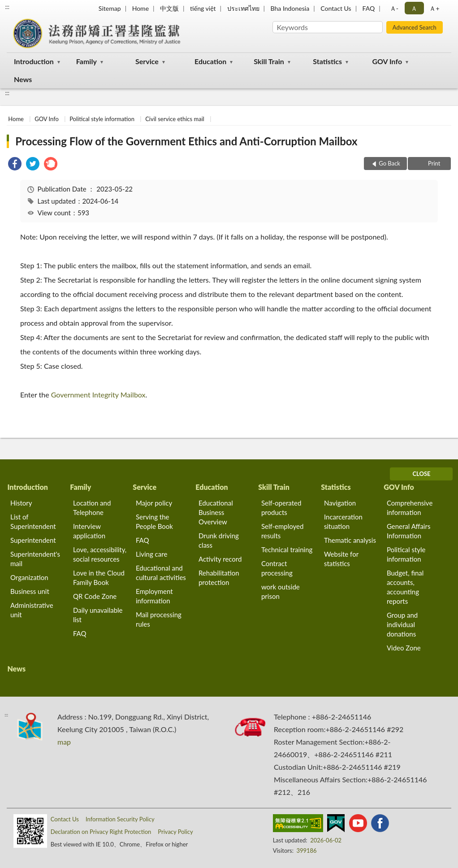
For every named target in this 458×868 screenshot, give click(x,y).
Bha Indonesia (290, 8)
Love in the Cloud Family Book (99, 578)
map (64, 742)
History (21, 503)
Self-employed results (282, 531)
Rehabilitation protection (219, 578)
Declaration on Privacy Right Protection (101, 832)
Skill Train (269, 61)
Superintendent (33, 540)
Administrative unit (32, 610)
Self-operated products (281, 508)
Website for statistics (341, 559)
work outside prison (281, 591)
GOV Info (387, 61)
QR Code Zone (95, 596)
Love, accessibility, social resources (100, 554)
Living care (151, 554)
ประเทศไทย (243, 8)
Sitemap (110, 8)
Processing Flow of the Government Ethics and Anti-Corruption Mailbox (186, 141)
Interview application (89, 531)
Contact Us (336, 8)
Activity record (220, 559)
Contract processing (277, 568)
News (23, 79)
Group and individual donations (402, 624)
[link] (15, 165)
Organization (29, 577)
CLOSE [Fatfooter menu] (421, 474)
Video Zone (404, 648)
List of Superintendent (33, 521)
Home (140, 8)
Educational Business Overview (216, 512)
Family (86, 61)
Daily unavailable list (98, 615)
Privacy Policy (175, 832)
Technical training (287, 550)
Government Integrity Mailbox (98, 395)
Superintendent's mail (35, 559)
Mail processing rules (159, 619)
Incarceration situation (343, 521)
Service (147, 61)
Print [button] (434, 163)
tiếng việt (203, 8)
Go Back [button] (389, 163)
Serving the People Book (154, 521)
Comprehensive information (410, 508)
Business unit (30, 591)
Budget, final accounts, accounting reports (405, 587)
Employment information (154, 596)
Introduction (34, 61)
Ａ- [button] (394, 8)
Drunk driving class (219, 540)
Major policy (154, 503)
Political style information (102, 119)
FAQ (369, 8)
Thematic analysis (350, 540)
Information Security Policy (120, 819)
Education (210, 61)
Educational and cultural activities (161, 573)
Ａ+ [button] (434, 8)
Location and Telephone (92, 508)
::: (7, 7)
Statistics (327, 61)
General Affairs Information (408, 531)
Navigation (340, 503)
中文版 (169, 8)
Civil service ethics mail (175, 119)
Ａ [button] (414, 8)
